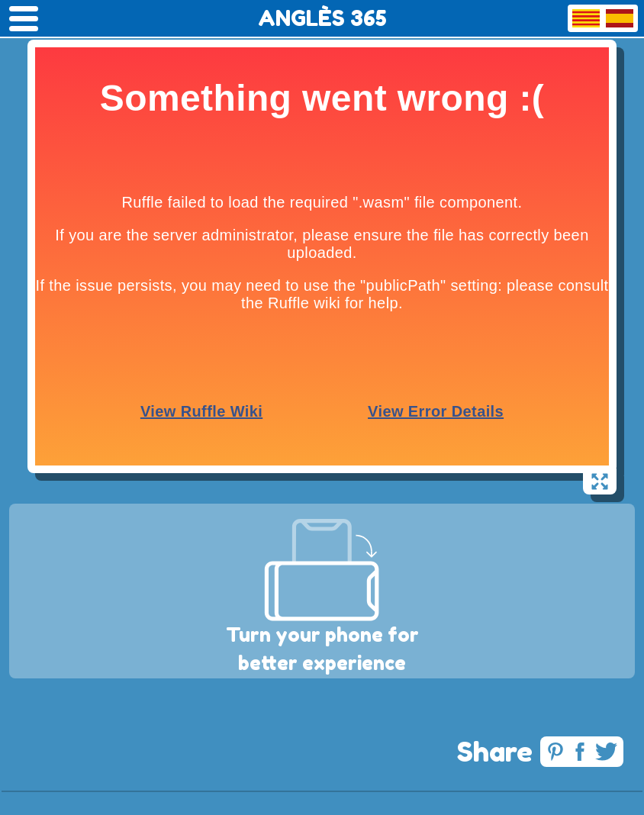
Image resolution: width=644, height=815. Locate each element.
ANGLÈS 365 (322, 18)
